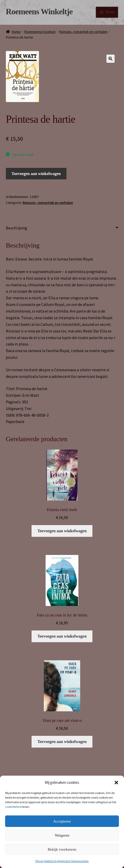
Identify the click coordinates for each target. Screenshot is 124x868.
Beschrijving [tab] (17, 228)
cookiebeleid (13, 807)
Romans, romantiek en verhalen (83, 32)
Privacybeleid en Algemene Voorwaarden (62, 861)
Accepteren (62, 821)
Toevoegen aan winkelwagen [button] (62, 531)
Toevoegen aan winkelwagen (36, 174)
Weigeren (62, 835)
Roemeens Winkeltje (39, 11)
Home (16, 32)
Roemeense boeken (40, 32)
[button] (116, 783)
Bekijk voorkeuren (62, 849)
